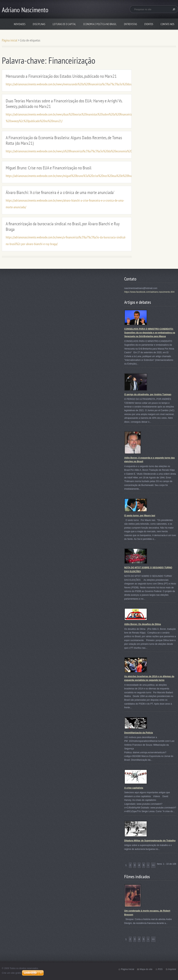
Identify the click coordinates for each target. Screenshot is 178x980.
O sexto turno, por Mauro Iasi (140, 516)
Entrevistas (131, 24)
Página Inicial (127, 969)
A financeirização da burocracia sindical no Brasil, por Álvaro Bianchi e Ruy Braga (63, 226)
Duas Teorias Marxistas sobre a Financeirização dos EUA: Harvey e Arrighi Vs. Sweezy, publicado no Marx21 (64, 104)
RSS (160, 969)
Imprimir (172, 969)
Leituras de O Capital (64, 24)
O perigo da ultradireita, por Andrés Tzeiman (148, 394)
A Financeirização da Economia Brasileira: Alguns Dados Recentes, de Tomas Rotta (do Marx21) (64, 140)
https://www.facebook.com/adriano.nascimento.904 (149, 292)
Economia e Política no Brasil (100, 24)
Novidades (20, 24)
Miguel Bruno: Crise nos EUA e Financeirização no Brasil (49, 168)
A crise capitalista (134, 788)
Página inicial (10, 40)
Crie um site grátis (12, 973)
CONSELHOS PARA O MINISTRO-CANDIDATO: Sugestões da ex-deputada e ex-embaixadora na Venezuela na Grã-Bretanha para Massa (150, 333)
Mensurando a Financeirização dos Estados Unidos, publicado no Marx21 (61, 76)
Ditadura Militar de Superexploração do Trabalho (150, 841)
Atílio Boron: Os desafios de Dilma (142, 624)
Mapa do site (146, 969)
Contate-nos (167, 24)
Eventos (149, 24)
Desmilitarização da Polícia (139, 733)
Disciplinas (39, 24)
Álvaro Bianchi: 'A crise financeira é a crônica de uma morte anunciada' (60, 192)
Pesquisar (173, 9)
